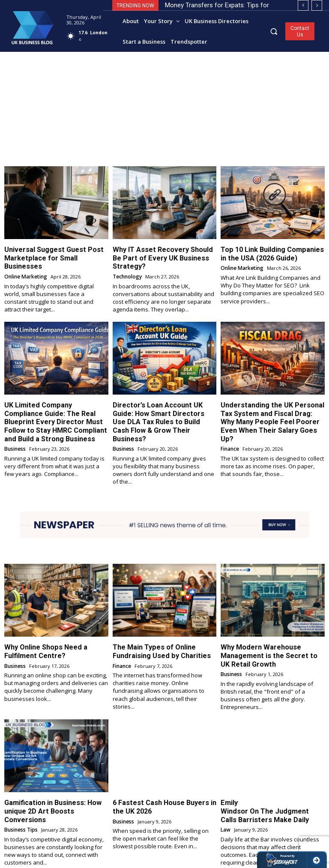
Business (15, 432)
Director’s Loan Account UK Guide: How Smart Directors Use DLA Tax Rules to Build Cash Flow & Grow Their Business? (162, 404)
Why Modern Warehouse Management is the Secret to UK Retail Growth (266, 629)
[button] (274, 31)
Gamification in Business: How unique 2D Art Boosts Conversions (53, 777)
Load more (165, 845)
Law (225, 791)
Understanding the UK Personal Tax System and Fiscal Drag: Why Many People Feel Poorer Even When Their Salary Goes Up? (272, 404)
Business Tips (21, 791)
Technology (127, 266)
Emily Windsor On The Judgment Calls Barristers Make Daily (267, 777)
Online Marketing (25, 266)
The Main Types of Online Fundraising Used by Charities (156, 626)
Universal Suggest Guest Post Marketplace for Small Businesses (54, 253)
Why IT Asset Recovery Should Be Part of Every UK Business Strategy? (164, 253)
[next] (317, 5)
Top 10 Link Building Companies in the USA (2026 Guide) (269, 253)
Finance (230, 425)
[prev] (303, 5)
